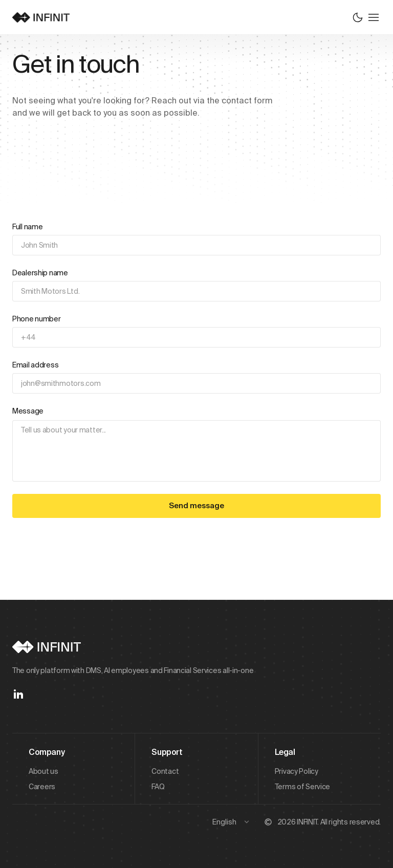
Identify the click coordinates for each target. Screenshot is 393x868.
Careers (42, 787)
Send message (196, 505)
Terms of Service (303, 787)
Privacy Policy (297, 771)
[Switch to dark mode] (358, 17)
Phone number (37, 319)
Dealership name (40, 273)
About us (43, 771)
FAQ (158, 787)
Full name (27, 227)
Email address (35, 365)
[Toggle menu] (374, 17)
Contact (165, 771)
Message (28, 411)
